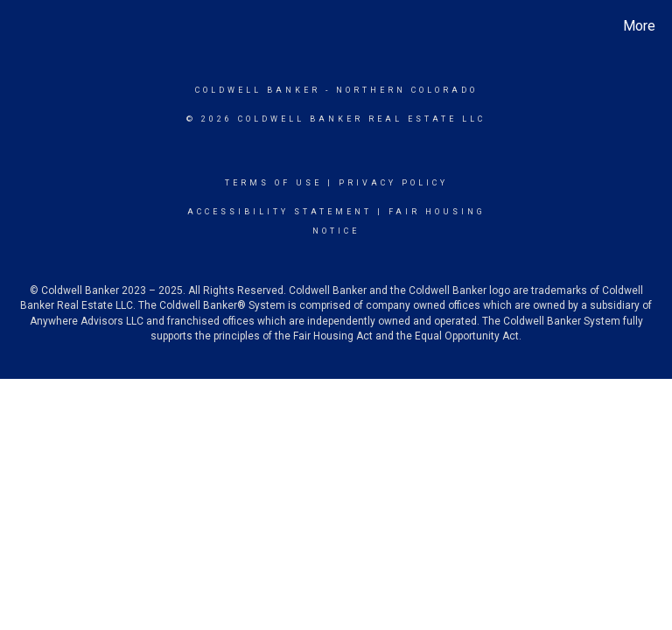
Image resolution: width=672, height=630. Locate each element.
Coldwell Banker (258, 90)
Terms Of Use (273, 183)
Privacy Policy (393, 183)
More (639, 26)
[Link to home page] (17, 26)
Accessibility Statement (280, 212)
